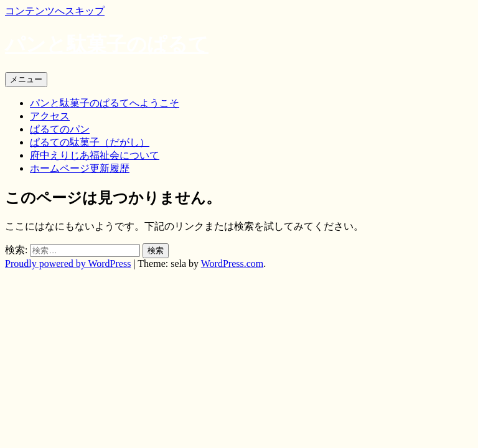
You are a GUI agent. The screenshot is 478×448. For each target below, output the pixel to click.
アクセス (50, 116)
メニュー (26, 79)
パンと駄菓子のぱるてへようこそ (105, 103)
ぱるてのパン (60, 129)
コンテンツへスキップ (55, 11)
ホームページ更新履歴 (80, 168)
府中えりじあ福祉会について (95, 155)
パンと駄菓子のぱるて (107, 44)
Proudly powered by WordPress (68, 264)
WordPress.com (232, 264)
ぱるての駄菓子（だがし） (90, 142)
